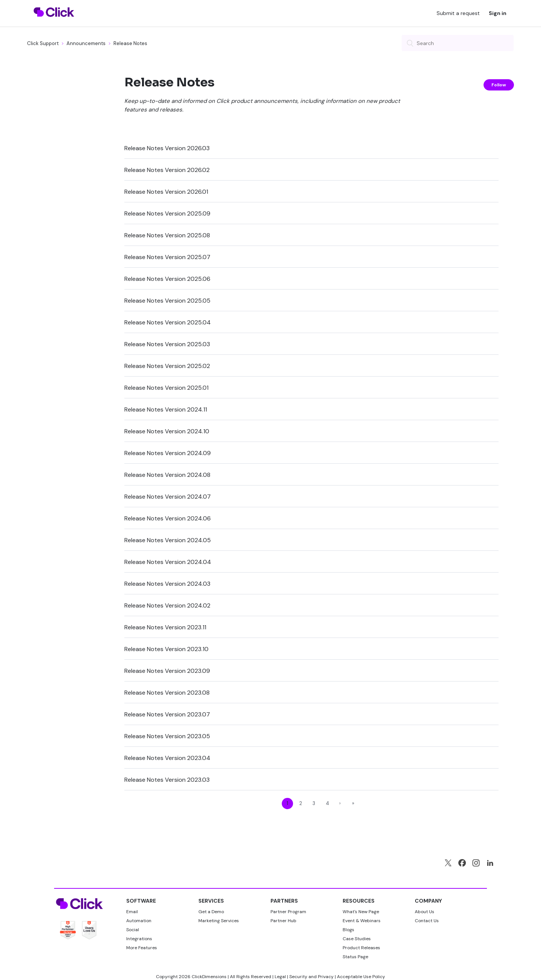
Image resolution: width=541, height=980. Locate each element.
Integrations (139, 939)
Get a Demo (211, 912)
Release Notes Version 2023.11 (165, 627)
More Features (142, 948)
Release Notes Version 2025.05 (167, 301)
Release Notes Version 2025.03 (167, 344)
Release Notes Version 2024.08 (167, 475)
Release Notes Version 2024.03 (167, 584)
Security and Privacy (311, 977)
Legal (280, 977)
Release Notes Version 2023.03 (167, 780)
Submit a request (458, 13)
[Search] (458, 43)
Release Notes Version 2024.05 (168, 540)
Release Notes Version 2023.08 (167, 693)
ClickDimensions (209, 977)
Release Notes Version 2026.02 (167, 170)
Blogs (348, 930)
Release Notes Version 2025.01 (166, 388)
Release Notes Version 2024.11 (166, 409)
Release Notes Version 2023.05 (167, 736)
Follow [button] (499, 85)
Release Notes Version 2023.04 (167, 758)
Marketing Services (219, 921)
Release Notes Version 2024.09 (168, 453)
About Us (425, 912)
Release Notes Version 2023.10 (166, 649)
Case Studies (357, 939)
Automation (139, 921)
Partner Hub (283, 921)
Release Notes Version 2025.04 (168, 322)
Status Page (355, 957)
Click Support (43, 43)
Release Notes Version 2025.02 (167, 366)
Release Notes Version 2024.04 (168, 562)
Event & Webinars (362, 921)
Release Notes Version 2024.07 (168, 497)
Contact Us (427, 921)
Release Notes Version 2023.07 (167, 714)
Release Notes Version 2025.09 (167, 213)
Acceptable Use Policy (361, 977)
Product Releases (361, 948)
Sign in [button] (498, 13)
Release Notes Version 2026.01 (166, 192)
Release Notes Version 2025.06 (167, 279)
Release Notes (130, 43)
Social (133, 930)
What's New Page (361, 912)
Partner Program (288, 912)
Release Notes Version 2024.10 (167, 431)
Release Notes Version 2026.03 (167, 148)
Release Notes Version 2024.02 (167, 605)
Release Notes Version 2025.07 (167, 257)
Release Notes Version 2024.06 (168, 518)
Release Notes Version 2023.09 (167, 671)
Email (132, 912)
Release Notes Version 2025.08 (167, 235)
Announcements (87, 43)
